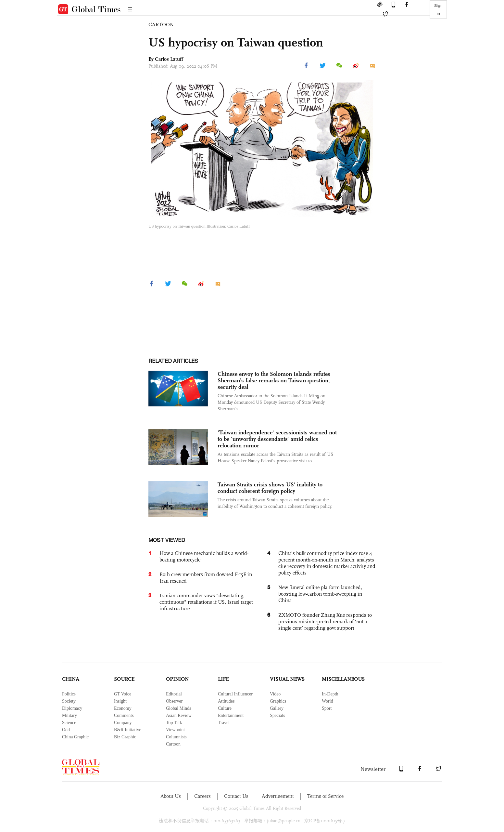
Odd (66, 730)
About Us (171, 796)
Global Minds (178, 708)
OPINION (177, 679)
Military (69, 715)
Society (69, 701)
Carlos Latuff (169, 59)
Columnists (176, 737)
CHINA (71, 679)
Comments (124, 715)
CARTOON (161, 25)
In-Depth (330, 694)
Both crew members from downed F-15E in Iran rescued (206, 578)
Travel (224, 723)
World (328, 701)
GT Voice (123, 694)
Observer (174, 701)
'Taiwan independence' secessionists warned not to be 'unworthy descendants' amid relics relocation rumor (277, 439)
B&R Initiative (128, 730)
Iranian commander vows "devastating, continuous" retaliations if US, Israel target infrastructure (206, 602)
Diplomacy (72, 708)
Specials (277, 715)
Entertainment (231, 715)
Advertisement (278, 796)
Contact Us (236, 796)
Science (69, 723)
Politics (69, 694)
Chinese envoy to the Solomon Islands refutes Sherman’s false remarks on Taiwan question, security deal (274, 380)
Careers (202, 796)
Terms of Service (325, 796)
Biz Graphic (125, 737)
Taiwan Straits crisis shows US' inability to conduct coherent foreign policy (270, 488)
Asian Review (179, 715)
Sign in (438, 9)
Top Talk (174, 723)
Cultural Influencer (235, 694)
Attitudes (226, 701)
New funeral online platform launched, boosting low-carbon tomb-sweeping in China (320, 594)
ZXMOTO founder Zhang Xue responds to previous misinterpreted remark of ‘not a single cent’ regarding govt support (325, 621)
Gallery (277, 708)
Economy (123, 708)
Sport (327, 708)
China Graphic (75, 737)
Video (275, 694)
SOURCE (124, 679)
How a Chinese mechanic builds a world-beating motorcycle (204, 556)
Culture (225, 708)
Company (123, 723)
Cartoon (173, 744)
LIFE (223, 679)
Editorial (174, 694)
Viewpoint (175, 730)
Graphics (278, 701)
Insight (120, 701)
